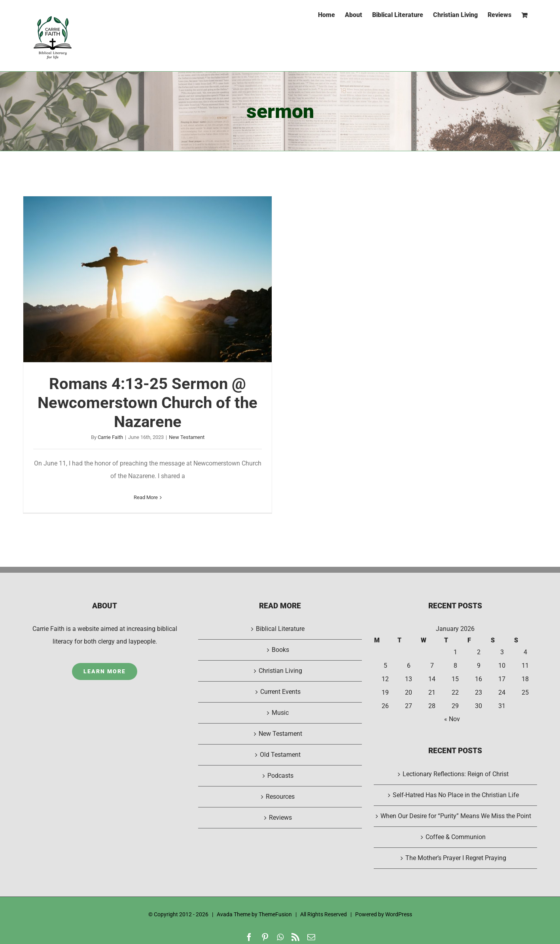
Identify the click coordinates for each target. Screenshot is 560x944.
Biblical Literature (280, 629)
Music (280, 713)
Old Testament (280, 755)
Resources (280, 797)
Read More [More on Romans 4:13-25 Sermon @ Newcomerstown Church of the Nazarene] (146, 497)
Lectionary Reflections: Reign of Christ (456, 774)
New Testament (187, 437)
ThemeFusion (275, 914)
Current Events (280, 692)
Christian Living (280, 671)
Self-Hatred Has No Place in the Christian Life (456, 795)
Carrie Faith (110, 437)
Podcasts (280, 776)
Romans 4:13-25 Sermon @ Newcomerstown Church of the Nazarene (148, 403)
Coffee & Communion (456, 837)
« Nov (452, 719)
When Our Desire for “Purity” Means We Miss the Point (456, 816)
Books (280, 650)
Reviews (280, 818)
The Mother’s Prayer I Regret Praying (456, 858)
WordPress (399, 914)
